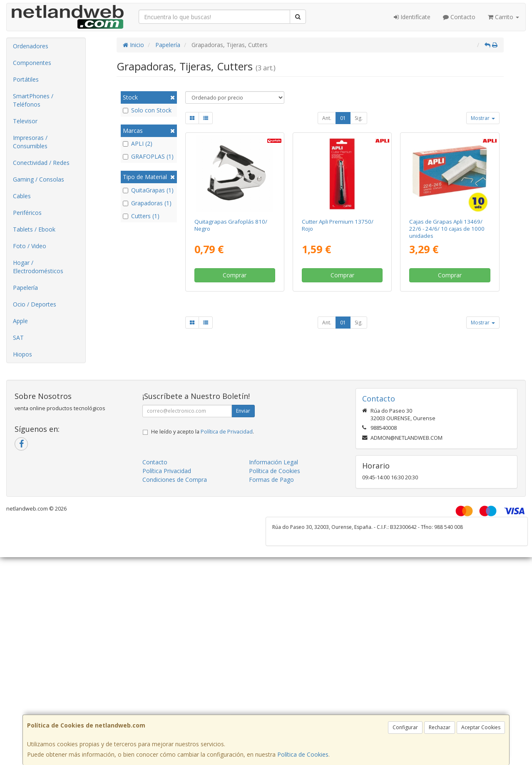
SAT (18, 338)
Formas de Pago (271, 480)
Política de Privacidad (227, 432)
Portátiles (26, 79)
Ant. (327, 118)
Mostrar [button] (483, 118)
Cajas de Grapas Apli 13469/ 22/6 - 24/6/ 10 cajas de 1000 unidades (447, 229)
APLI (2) (138, 143)
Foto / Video (30, 246)
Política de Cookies (303, 754)
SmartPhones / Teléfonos (33, 100)
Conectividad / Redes (41, 163)
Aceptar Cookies (481, 727)
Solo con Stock (147, 110)
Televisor (25, 121)
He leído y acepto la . (203, 432)
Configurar (405, 727)
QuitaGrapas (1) (148, 190)
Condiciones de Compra (175, 480)
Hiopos (22, 354)
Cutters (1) (141, 216)
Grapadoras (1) (147, 203)
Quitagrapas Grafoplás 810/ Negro (231, 225)
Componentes (32, 63)
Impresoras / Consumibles (30, 142)
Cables (22, 196)
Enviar (243, 411)
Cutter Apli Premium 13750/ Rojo (338, 225)
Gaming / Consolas (39, 179)
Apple (20, 321)
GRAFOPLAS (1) (148, 156)
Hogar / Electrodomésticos (38, 267)
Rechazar (440, 727)
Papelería (25, 288)
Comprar (235, 275)
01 (343, 118)
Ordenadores (31, 46)
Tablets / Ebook (34, 229)
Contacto (459, 17)
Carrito (503, 17)
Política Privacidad (167, 471)
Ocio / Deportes (35, 304)
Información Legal (273, 462)
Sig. (359, 118)
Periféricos (27, 213)
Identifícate (412, 17)
